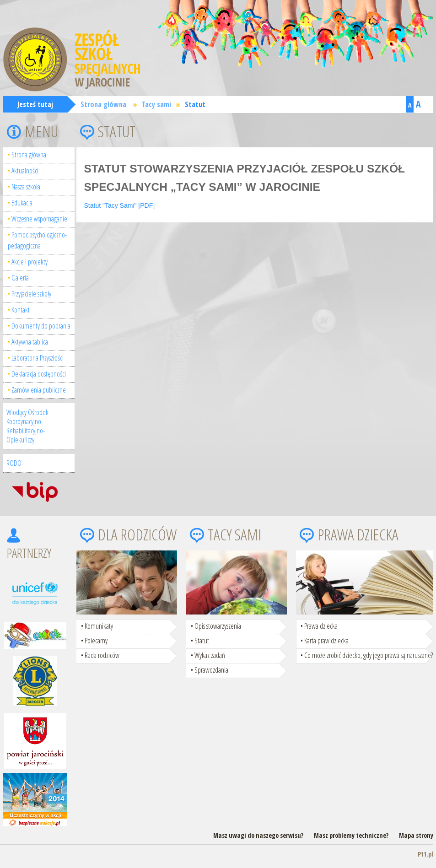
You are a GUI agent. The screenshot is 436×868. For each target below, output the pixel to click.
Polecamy (96, 641)
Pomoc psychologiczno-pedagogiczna (37, 240)
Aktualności (25, 171)
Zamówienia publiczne (39, 390)
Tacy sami (156, 104)
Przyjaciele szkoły (31, 294)
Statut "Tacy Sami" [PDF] (120, 205)
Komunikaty (99, 626)
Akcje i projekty (30, 262)
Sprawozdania (211, 670)
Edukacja (22, 203)
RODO (14, 463)
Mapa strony (416, 835)
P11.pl (425, 854)
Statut (195, 104)
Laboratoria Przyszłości (38, 358)
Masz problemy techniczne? (351, 835)
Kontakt (21, 310)
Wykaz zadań (210, 655)
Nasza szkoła (26, 187)
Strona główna (103, 104)
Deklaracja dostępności (39, 374)
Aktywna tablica (30, 342)
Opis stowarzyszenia (218, 626)
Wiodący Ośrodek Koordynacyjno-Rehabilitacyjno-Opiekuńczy (27, 426)
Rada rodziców (102, 655)
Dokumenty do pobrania (41, 326)
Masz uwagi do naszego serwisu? (258, 835)
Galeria (20, 278)
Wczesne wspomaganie (39, 219)
